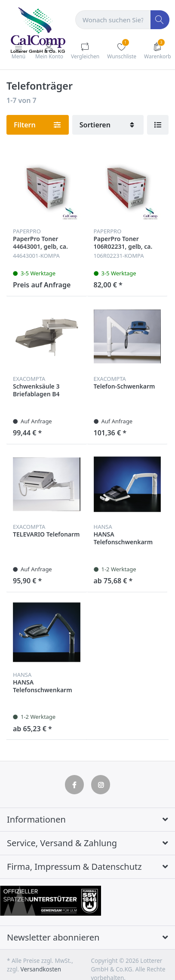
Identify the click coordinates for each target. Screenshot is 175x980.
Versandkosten (41, 969)
